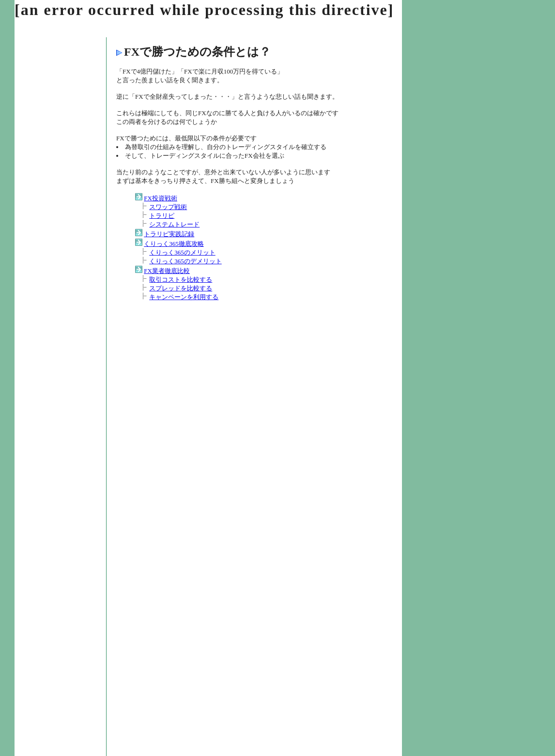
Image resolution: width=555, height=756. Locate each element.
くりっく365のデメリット (185, 261)
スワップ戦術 (168, 207)
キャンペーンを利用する (184, 297)
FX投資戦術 (161, 198)
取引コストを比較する (181, 280)
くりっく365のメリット (182, 252)
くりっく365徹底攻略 (174, 244)
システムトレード (174, 224)
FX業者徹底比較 (167, 271)
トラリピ (162, 216)
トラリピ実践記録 (169, 234)
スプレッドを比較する (181, 288)
